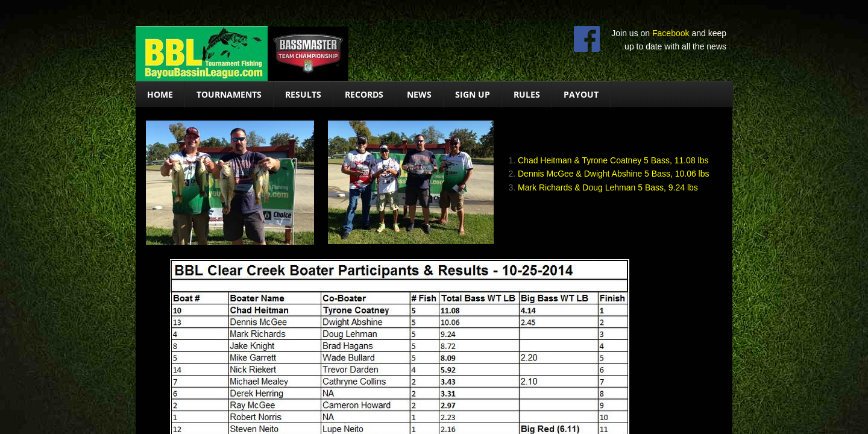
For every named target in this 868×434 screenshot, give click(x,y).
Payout (581, 94)
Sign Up (473, 94)
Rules (527, 94)
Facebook (671, 33)
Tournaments (229, 94)
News (419, 94)
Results (303, 94)
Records (364, 94)
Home (160, 94)
